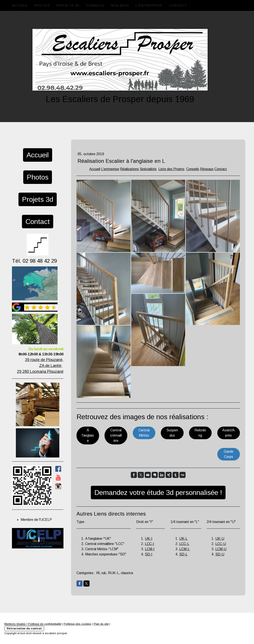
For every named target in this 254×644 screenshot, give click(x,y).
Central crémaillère (116, 435)
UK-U (220, 539)
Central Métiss (144, 433)
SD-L (183, 554)
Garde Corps (229, 454)
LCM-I (150, 549)
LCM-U (221, 549)
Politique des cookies (77, 624)
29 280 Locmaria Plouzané (40, 372)
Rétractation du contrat (24, 628)
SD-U (220, 554)
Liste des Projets (171, 169)
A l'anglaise (88, 435)
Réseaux (207, 169)
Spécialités (148, 169)
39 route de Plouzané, (44, 360)
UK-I (149, 539)
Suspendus (172, 433)
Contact (178, 5)
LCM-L (184, 549)
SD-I (149, 554)
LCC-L (184, 544)
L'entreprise (149, 5)
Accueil (20, 5)
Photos (42, 5)
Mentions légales (15, 624)
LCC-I (149, 544)
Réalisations (129, 169)
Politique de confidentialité (45, 624)
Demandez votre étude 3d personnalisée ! (158, 493)
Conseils (95, 5)
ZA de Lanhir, (51, 366)
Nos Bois (120, 5)
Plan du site (101, 624)
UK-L (183, 539)
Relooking (200, 433)
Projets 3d (68, 5)
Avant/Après (228, 433)
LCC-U (221, 544)
